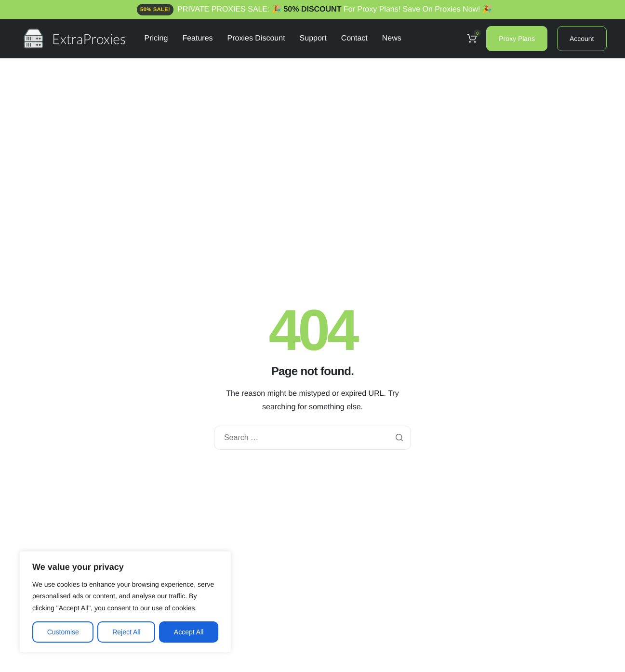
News (392, 39)
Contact (354, 39)
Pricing (156, 39)
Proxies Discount (256, 39)
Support (313, 39)
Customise (63, 632)
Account (582, 39)
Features (197, 39)
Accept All (189, 632)
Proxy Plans (517, 39)
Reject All (126, 632)
